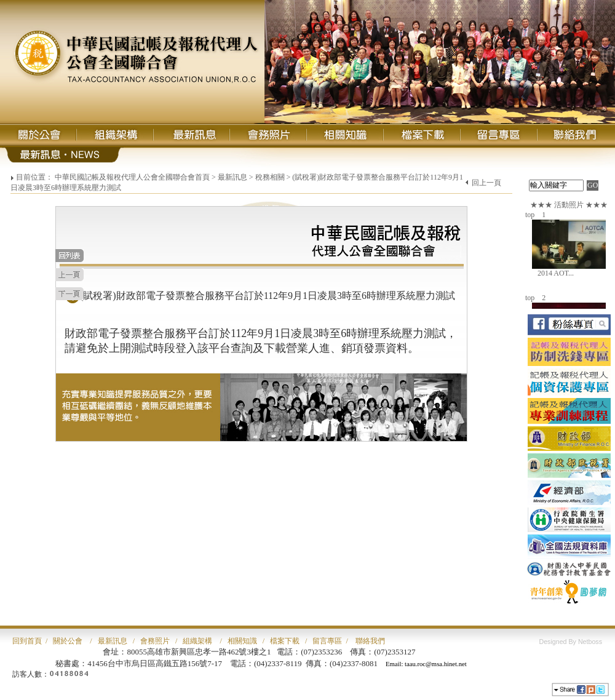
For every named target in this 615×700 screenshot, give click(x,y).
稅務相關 (270, 177)
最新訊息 (232, 177)
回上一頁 (486, 183)
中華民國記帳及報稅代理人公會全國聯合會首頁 (132, 177)
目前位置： (34, 177)
